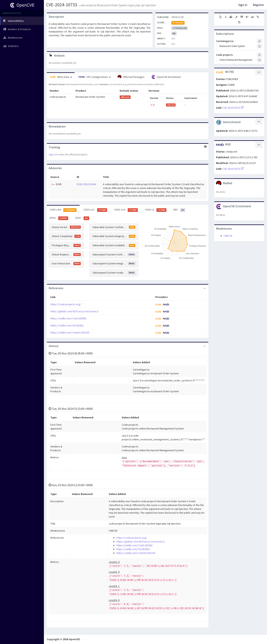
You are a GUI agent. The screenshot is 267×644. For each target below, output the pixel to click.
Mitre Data (61, 77)
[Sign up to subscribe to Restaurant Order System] (260, 46)
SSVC (82, 218)
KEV (179, 210)
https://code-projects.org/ (66, 304)
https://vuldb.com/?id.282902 (67, 325)
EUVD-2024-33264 (86, 184)
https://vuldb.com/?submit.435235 (70, 332)
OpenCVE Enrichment (166, 77)
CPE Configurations (95, 77)
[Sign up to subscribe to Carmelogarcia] (260, 41)
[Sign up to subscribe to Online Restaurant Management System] (260, 60)
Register (259, 5)
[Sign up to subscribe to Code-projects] (260, 55)
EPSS (59, 218)
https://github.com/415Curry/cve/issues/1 (75, 311)
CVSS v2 (156, 210)
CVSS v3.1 (95, 210)
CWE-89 (228, 236)
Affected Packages (131, 77)
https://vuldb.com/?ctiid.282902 (68, 318)
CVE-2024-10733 (62, 5)
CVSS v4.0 (63, 210)
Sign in (243, 5)
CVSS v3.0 (126, 210)
